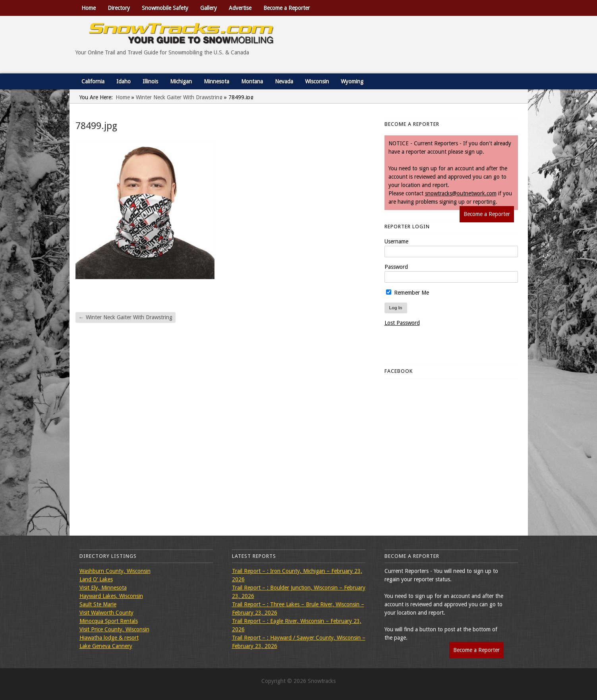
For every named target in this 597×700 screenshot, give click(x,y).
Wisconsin (317, 81)
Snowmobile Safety (165, 8)
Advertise (240, 8)
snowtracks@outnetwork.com (461, 193)
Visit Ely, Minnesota (103, 588)
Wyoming (352, 81)
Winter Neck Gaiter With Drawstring (179, 97)
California (93, 81)
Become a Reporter (287, 8)
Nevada (284, 81)
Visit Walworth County (106, 613)
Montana (252, 81)
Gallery (209, 8)
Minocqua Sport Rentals (109, 621)
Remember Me (408, 293)
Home (89, 8)
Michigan (181, 81)
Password (396, 267)
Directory (119, 8)
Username (396, 241)
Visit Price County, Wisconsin (114, 629)
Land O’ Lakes (96, 579)
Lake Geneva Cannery (106, 646)
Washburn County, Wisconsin (115, 571)
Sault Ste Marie (98, 604)
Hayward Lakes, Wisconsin (111, 596)
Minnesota (216, 81)
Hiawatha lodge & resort (109, 638)
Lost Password (402, 323)
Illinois (150, 81)
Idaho (124, 81)
